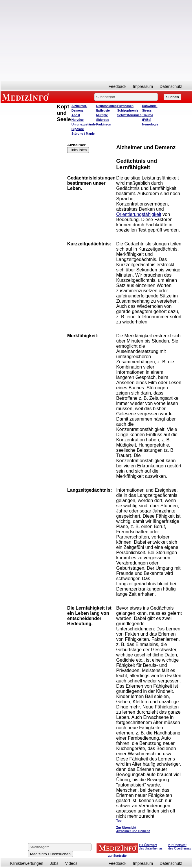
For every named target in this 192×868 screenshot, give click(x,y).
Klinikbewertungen (27, 863)
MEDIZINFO (27, 97)
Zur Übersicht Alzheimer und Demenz (133, 829)
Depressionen (106, 106)
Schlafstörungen (129, 115)
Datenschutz (171, 86)
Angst (76, 115)
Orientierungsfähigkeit (139, 214)
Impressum (143, 86)
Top (119, 821)
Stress (147, 110)
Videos (71, 863)
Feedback (117, 86)
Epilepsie (103, 110)
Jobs (54, 863)
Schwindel (150, 106)
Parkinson (104, 124)
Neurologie (150, 124)
